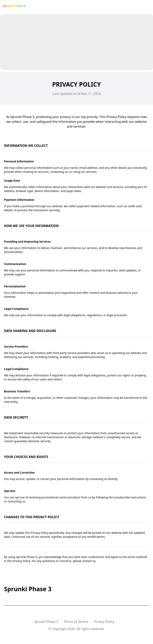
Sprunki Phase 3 (46, 622)
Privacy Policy (104, 622)
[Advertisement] (76, 42)
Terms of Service (76, 622)
